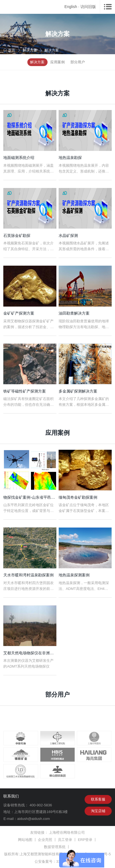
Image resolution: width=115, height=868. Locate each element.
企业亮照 (45, 840)
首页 (9, 50)
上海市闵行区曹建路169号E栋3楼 (41, 812)
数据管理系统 (55, 847)
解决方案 (30, 50)
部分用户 (78, 62)
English (71, 7)
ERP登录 (85, 840)
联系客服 (98, 799)
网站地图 (25, 840)
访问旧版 (88, 7)
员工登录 (65, 840)
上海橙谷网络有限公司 (67, 832)
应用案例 (57, 62)
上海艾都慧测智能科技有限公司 (45, 854)
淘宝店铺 (98, 811)
